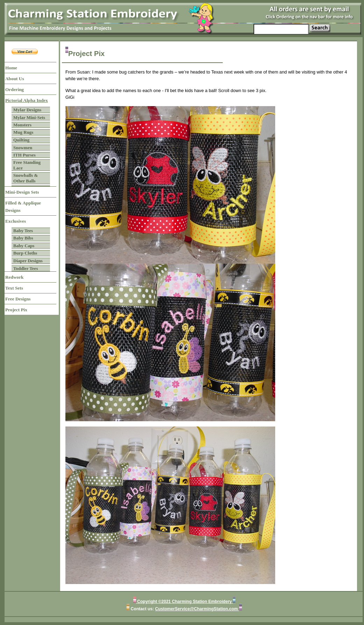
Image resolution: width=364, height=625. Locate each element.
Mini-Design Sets (22, 192)
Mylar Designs (27, 110)
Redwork (14, 277)
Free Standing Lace (27, 165)
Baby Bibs (23, 238)
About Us (15, 79)
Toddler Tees (26, 268)
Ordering (15, 89)
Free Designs (18, 299)
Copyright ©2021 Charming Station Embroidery (184, 602)
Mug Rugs (23, 132)
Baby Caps (24, 246)
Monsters (22, 125)
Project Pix (16, 310)
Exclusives (16, 221)
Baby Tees (23, 231)
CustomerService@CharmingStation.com (197, 609)
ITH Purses (24, 155)
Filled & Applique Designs (23, 207)
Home (11, 68)
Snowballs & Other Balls (26, 178)
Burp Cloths (25, 253)
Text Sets (14, 288)
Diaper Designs (28, 261)
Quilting (21, 140)
